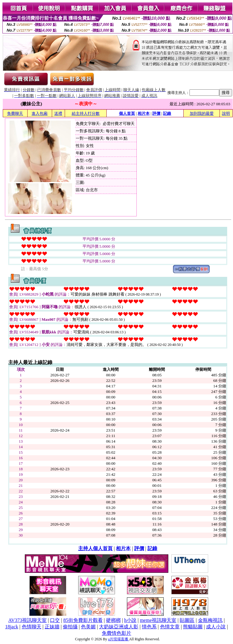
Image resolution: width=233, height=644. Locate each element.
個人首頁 (127, 113)
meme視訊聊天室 (158, 620)
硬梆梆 (113, 620)
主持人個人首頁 (95, 548)
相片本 (144, 113)
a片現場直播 (119, 639)
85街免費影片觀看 (83, 620)
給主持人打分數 (86, 113)
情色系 (149, 627)
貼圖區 (187, 620)
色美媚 (88, 627)
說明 (226, 113)
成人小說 (216, 627)
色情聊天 (32, 627)
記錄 (167, 113)
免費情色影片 (116, 633)
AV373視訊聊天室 (27, 620)
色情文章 (170, 627)
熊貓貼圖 (193, 627)
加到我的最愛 (202, 113)
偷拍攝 (70, 627)
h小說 (130, 620)
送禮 (58, 113)
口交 (55, 620)
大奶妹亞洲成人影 (119, 627)
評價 (156, 113)
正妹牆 (52, 627)
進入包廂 (40, 113)
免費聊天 (15, 113)
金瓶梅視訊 (210, 620)
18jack (12, 627)
